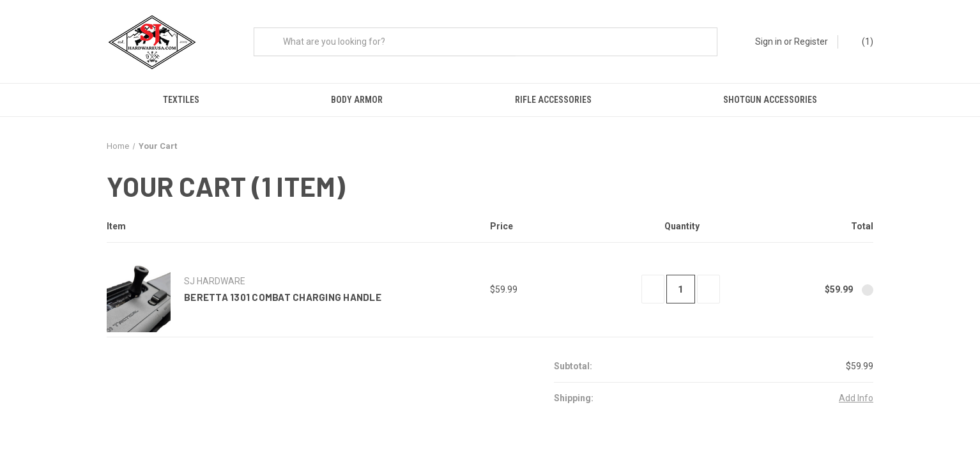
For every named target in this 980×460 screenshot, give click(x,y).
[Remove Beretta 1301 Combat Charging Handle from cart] (868, 293)
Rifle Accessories (553, 100)
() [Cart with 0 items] (861, 42)
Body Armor (357, 100)
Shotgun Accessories (770, 100)
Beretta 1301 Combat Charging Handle (283, 300)
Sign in (769, 42)
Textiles (181, 100)
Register (811, 42)
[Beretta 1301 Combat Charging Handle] (681, 292)
